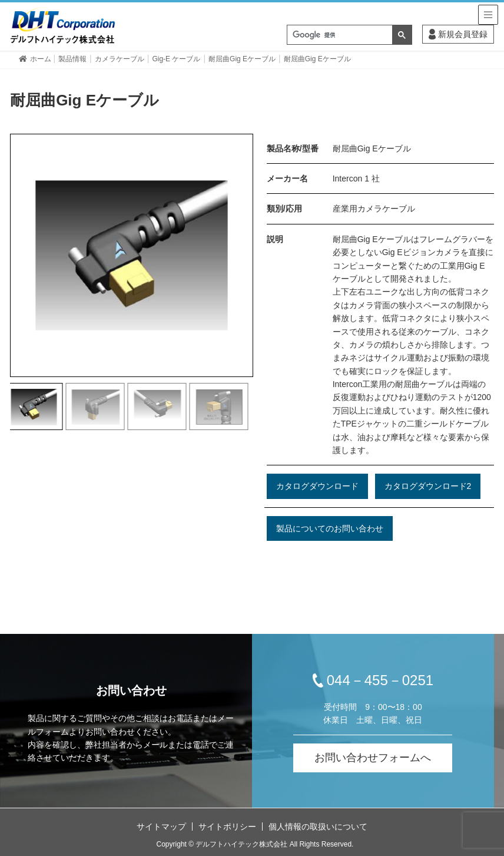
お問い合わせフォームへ (373, 758)
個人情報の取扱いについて (318, 827)
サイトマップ (161, 827)
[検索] (340, 35)
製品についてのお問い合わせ (330, 528)
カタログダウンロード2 (428, 486)
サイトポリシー (227, 827)
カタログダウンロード (317, 486)
